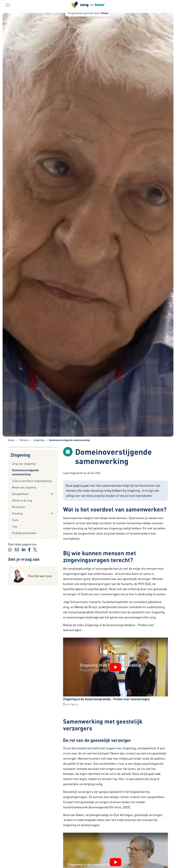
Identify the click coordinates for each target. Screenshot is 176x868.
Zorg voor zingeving (24, 464)
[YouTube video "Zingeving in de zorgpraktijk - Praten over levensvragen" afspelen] (115, 862)
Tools (15, 520)
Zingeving (20, 455)
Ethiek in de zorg (22, 500)
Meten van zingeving (24, 487)
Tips (15, 526)
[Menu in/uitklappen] (8, 5)
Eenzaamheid (20, 494)
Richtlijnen (19, 507)
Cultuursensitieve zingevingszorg (32, 481)
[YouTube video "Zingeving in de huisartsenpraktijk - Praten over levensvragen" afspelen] (115, 667)
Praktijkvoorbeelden (24, 533)
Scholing (17, 513)
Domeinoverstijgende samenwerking (25, 472)
